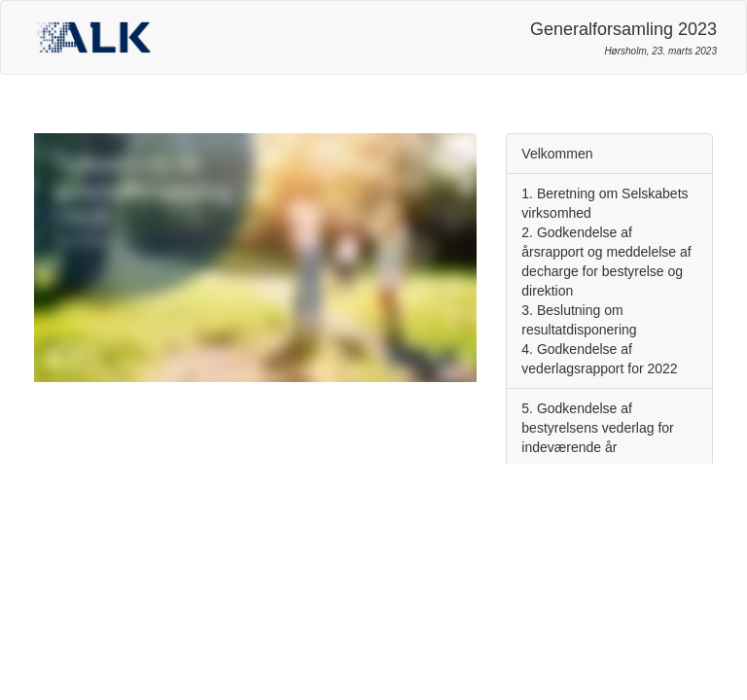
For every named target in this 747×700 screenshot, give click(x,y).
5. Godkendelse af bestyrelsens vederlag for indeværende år (597, 428)
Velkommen (557, 154)
